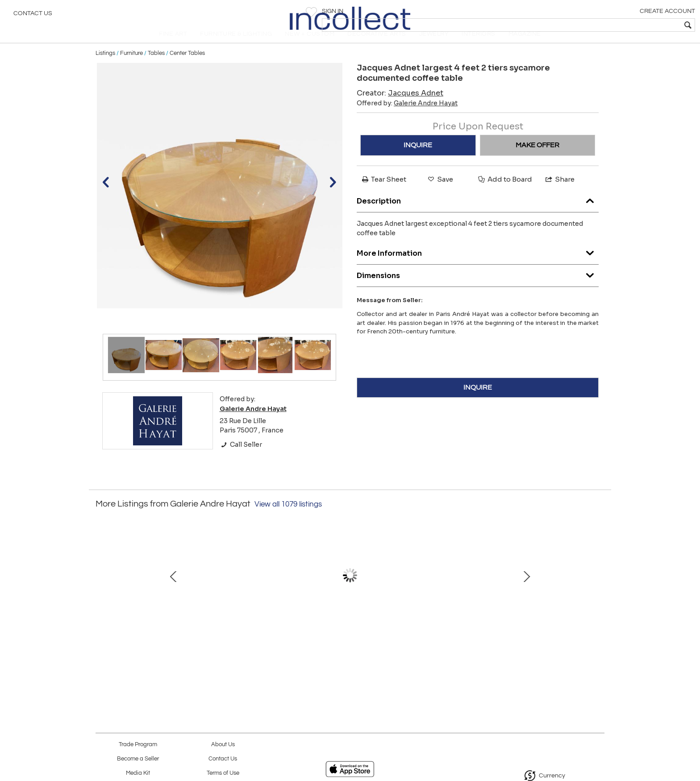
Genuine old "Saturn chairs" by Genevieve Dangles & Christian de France (348, 640)
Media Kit (138, 773)
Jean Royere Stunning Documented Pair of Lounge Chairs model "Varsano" (160, 640)
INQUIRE (418, 160)
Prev (102, 595)
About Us (223, 745)
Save (440, 194)
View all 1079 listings (288, 519)
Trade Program (138, 745)
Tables (156, 68)
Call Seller (241, 459)
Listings (105, 68)
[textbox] (629, 25)
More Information (478, 266)
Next (598, 595)
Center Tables (187, 68)
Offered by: (407, 118)
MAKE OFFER (537, 160)
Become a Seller (138, 759)
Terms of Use (223, 773)
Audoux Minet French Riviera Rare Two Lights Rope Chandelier (442, 640)
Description (478, 214)
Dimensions (478, 289)
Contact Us (33, 16)
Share (559, 194)
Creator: (400, 108)
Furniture (131, 68)
